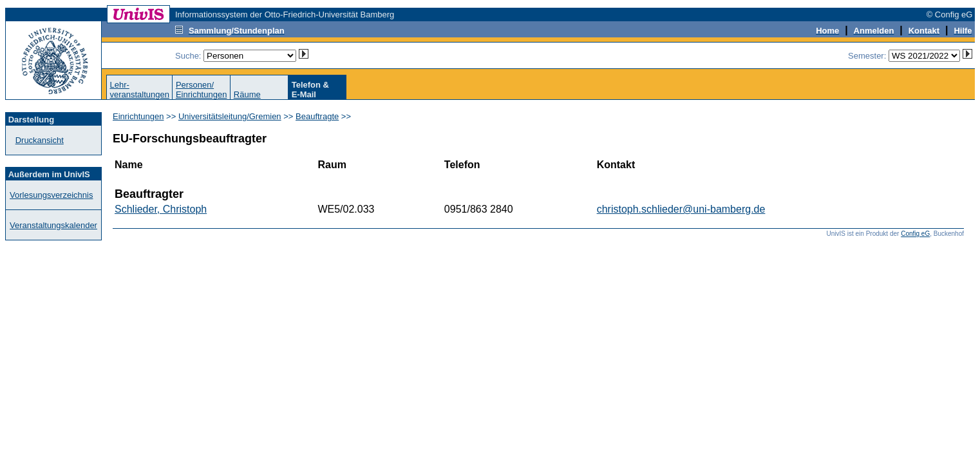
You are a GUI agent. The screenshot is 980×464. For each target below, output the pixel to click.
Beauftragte (317, 116)
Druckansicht (40, 140)
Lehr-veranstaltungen (139, 90)
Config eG (915, 234)
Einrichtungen (138, 116)
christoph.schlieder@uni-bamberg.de (681, 209)
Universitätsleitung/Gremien (230, 116)
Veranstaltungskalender (53, 225)
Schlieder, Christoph (161, 209)
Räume (247, 94)
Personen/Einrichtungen (202, 90)
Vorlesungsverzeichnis (51, 195)
